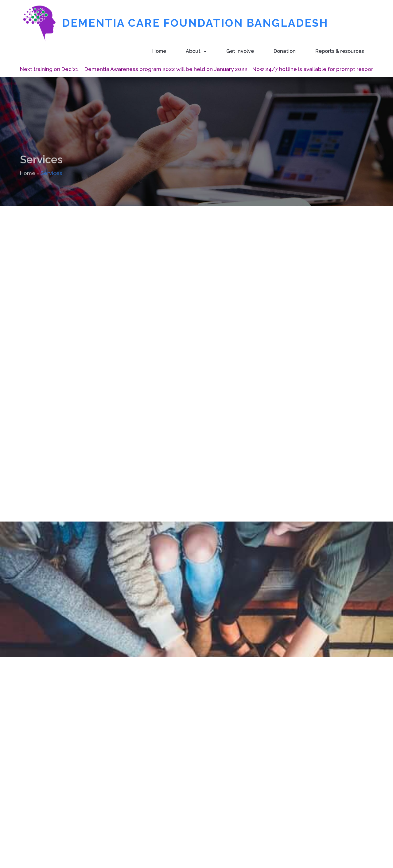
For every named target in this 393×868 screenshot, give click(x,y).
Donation (285, 51)
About (196, 51)
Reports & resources (340, 51)
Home (159, 51)
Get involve (240, 51)
